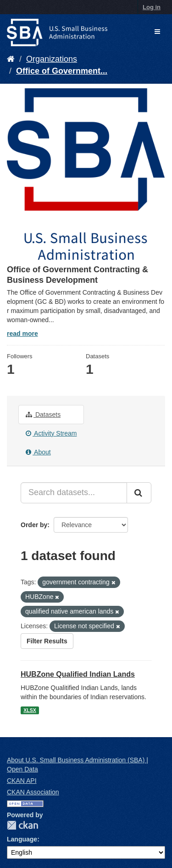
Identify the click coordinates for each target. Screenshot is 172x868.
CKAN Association (33, 792)
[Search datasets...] (74, 493)
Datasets (43, 415)
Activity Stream (51, 433)
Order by (34, 525)
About (38, 452)
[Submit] (139, 493)
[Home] (11, 59)
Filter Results (47, 641)
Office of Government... (62, 71)
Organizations (52, 59)
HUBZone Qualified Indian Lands (78, 674)
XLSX (30, 710)
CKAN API (22, 781)
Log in (152, 7)
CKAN (22, 825)
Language (22, 839)
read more (22, 334)
